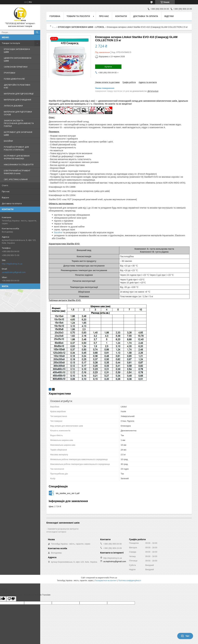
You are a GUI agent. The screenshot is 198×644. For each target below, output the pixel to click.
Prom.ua (113, 578)
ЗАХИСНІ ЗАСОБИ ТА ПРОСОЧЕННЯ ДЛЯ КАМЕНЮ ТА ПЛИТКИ (19, 123)
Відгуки (5, 197)
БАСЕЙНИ (8, 141)
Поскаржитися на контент (106, 581)
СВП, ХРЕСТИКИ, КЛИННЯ (16, 179)
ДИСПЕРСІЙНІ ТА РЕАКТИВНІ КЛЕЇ (17, 86)
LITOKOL (100, 27)
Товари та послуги (11, 43)
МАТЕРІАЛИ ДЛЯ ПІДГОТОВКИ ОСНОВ (18, 113)
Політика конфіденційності (130, 581)
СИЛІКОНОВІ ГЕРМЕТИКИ (16, 67)
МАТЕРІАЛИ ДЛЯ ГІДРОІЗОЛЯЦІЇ (19, 94)
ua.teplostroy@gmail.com (14, 272)
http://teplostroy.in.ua (12, 264)
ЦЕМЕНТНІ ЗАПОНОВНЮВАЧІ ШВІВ (18, 59)
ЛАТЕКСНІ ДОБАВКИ (13, 106)
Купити (108, 67)
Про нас (6, 191)
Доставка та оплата (12, 203)
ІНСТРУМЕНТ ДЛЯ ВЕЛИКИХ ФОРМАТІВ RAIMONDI (17, 157)
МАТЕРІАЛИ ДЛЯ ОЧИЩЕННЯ (17, 100)
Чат (185, 636)
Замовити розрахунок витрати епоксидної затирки (62, 530)
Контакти (121, 16)
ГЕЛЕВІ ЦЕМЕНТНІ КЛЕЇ (14, 79)
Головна (55, 16)
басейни (58, 232)
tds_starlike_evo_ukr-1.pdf (68, 493)
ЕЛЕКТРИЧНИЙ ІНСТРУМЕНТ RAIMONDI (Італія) (17, 172)
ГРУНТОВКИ (10, 73)
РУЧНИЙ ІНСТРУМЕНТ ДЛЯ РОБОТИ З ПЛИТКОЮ (16, 148)
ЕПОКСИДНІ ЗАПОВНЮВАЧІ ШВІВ (17, 51)
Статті (5, 185)
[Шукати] (37, 32)
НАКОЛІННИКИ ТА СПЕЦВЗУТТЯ (19, 165)
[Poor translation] (11, 599)
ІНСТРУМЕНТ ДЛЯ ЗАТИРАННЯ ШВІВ (18, 133)
